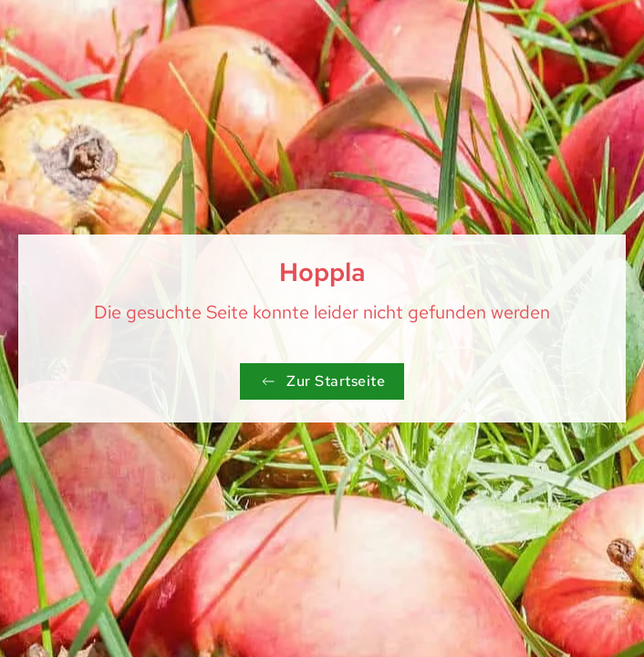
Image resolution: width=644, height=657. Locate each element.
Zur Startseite (322, 381)
